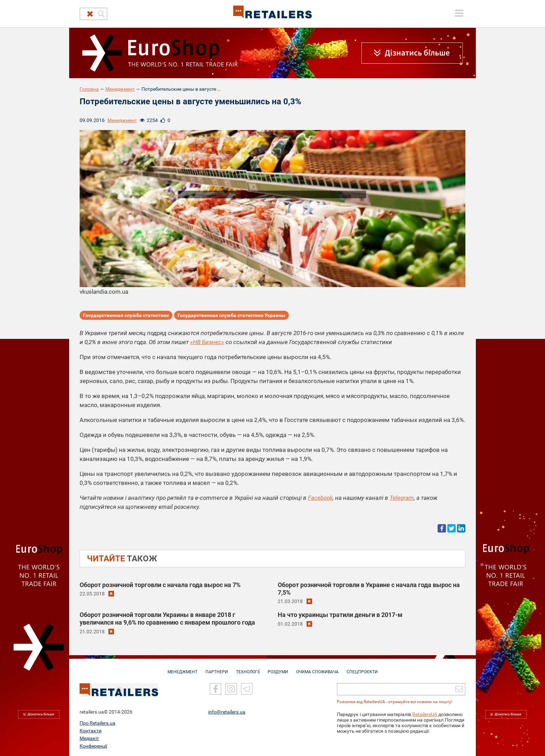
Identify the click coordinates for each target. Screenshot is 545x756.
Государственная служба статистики (126, 315)
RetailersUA (425, 714)
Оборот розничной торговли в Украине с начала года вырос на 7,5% (369, 589)
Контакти (91, 730)
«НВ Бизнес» (207, 342)
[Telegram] (247, 688)
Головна (89, 89)
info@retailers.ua (227, 711)
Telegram (402, 498)
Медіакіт (89, 738)
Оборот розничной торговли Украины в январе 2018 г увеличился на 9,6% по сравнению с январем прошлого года (167, 619)
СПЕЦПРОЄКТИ (362, 668)
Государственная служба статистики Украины (231, 315)
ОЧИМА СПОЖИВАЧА (317, 668)
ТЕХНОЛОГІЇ (248, 668)
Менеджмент (120, 89)
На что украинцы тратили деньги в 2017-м (340, 615)
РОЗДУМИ (278, 668)
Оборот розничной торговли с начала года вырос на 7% (160, 585)
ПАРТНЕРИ (217, 668)
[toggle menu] (459, 13)
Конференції (93, 745)
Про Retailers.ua (97, 722)
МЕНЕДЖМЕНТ (182, 668)
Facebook (320, 498)
